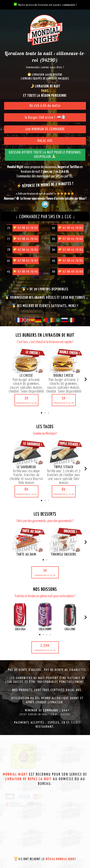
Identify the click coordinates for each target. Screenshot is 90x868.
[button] (26, 400)
